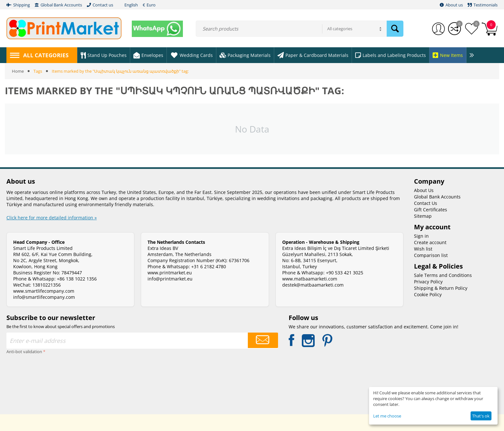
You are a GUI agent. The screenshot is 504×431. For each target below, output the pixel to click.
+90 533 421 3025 (345, 273)
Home (18, 71)
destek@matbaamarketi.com (313, 285)
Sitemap (423, 216)
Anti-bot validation (24, 352)
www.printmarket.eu (170, 273)
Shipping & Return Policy (441, 288)
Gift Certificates (431, 210)
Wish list (423, 249)
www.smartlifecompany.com (44, 291)
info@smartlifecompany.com (44, 297)
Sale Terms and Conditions (443, 275)
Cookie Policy (428, 294)
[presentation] (33, 379)
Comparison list (431, 255)
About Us (424, 190)
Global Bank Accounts (437, 197)
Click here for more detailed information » (52, 218)
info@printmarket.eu (170, 279)
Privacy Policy (428, 282)
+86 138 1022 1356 (77, 279)
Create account (430, 242)
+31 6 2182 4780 (209, 266)
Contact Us (426, 203)
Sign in (421, 236)
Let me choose (387, 416)
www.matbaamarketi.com (310, 279)
